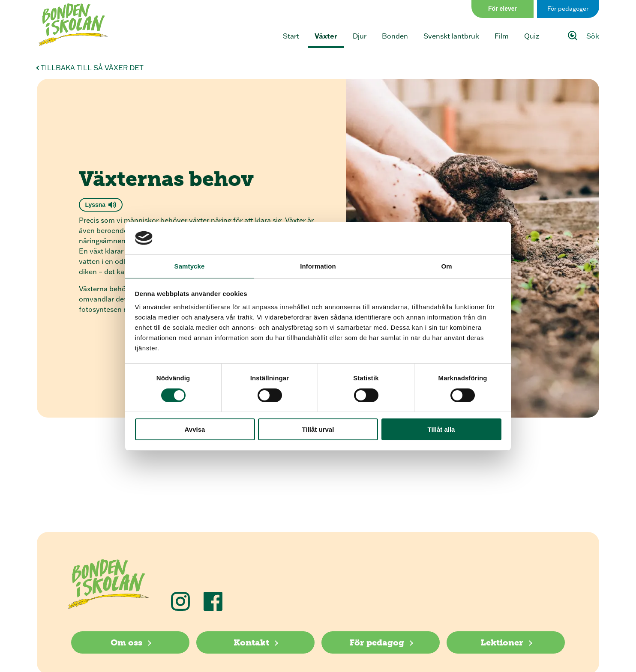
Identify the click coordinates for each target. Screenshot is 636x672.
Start (291, 36)
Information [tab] (318, 266)
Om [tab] (446, 266)
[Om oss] (130, 642)
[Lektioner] (506, 642)
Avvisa (195, 429)
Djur (360, 36)
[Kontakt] (255, 642)
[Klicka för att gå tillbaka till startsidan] (73, 25)
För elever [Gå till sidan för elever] (502, 9)
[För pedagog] (381, 642)
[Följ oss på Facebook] (213, 601)
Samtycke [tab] (190, 266)
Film (502, 36)
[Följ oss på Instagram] (180, 601)
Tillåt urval (318, 429)
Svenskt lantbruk (451, 36)
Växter (326, 36)
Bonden (395, 36)
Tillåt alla (441, 429)
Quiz (532, 36)
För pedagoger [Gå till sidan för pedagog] (568, 9)
